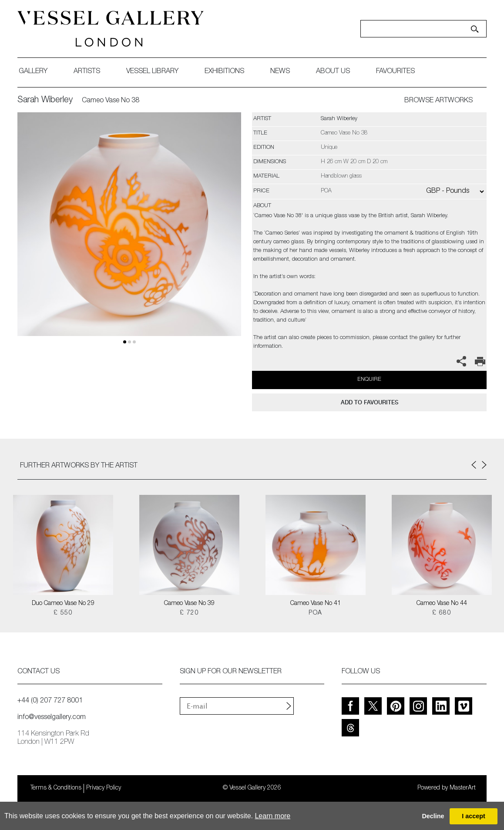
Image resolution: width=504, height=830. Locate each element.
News (280, 72)
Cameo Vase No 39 (189, 604)
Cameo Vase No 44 (442, 604)
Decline (433, 816)
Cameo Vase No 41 (316, 604)
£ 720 (189, 613)
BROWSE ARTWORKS (438, 101)
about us (333, 72)
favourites (395, 72)
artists (87, 72)
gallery (33, 72)
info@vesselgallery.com (52, 718)
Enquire (369, 380)
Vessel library (152, 72)
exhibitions (224, 72)
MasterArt (463, 788)
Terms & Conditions (56, 788)
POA (315, 613)
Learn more (272, 816)
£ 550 (63, 613)
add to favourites (370, 402)
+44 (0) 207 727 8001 (50, 701)
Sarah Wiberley (45, 101)
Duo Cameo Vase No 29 (63, 604)
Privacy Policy (104, 788)
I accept (474, 816)
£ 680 (442, 613)
